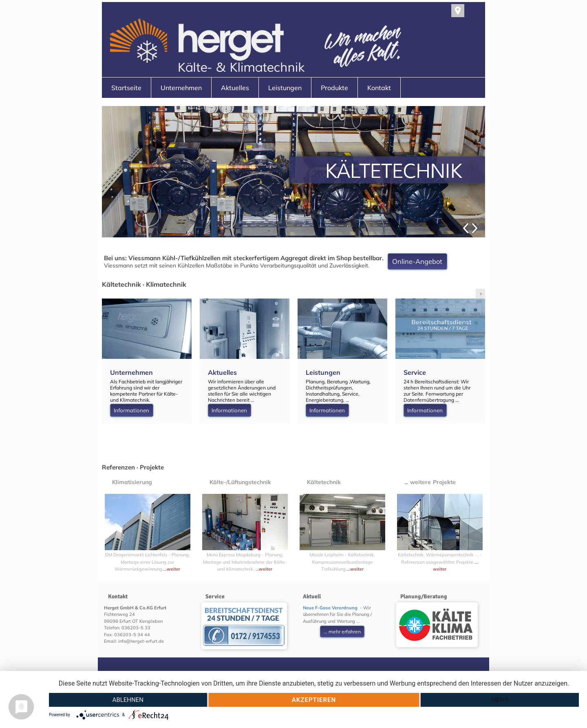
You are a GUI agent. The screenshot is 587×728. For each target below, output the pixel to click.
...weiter (172, 569)
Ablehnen (128, 700)
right (480, 293)
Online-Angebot (417, 262)
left (469, 293)
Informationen (131, 410)
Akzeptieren (314, 700)
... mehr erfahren (342, 632)
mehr (500, 700)
